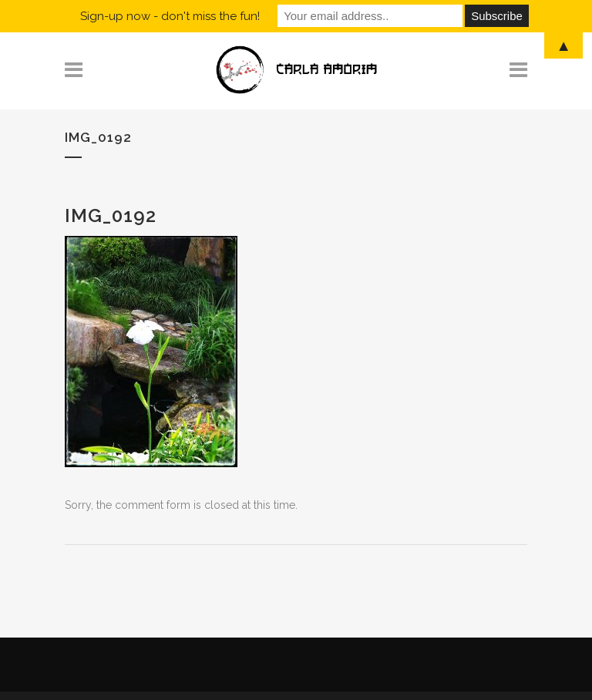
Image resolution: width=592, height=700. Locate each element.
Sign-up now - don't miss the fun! (170, 16)
